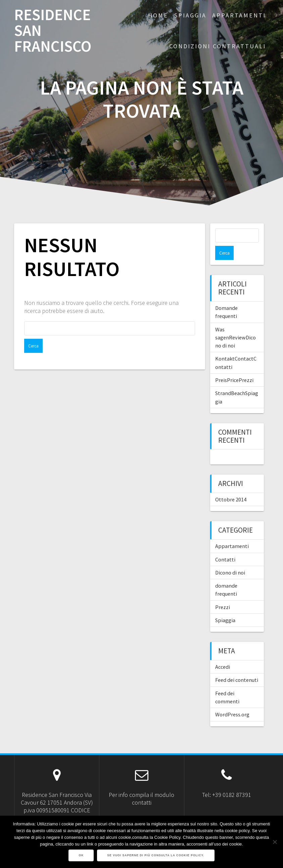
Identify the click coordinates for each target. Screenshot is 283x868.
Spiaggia (225, 606)
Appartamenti (232, 532)
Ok (81, 855)
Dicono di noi (230, 558)
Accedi (223, 653)
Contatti (225, 545)
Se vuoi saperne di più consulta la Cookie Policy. (156, 855)
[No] (275, 842)
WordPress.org (232, 700)
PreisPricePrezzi (234, 366)
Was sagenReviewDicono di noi (235, 323)
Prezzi (223, 593)
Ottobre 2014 (231, 485)
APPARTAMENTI (239, 15)
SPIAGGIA (190, 15)
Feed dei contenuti (237, 666)
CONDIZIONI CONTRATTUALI (218, 46)
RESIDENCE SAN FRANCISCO (53, 31)
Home (158, 15)
